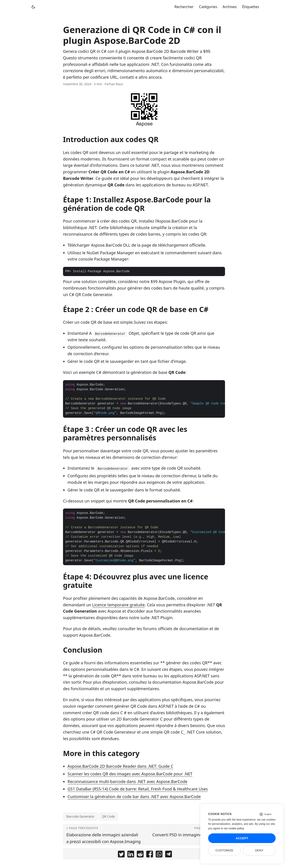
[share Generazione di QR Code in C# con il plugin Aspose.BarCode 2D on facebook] (150, 855)
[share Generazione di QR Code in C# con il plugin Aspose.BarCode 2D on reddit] (140, 855)
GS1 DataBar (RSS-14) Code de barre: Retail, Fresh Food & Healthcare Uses (138, 789)
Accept (242, 838)
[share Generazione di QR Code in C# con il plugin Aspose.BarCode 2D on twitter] (121, 855)
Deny (259, 850)
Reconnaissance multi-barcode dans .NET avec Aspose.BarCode (127, 781)
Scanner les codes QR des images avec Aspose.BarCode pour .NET (130, 774)
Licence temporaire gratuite (119, 605)
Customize (224, 850)
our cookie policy (234, 828)
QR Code (108, 816)
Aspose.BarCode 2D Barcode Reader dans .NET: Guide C (120, 766)
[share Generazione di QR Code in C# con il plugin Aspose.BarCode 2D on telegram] (169, 855)
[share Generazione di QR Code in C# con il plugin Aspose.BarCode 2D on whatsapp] (159, 855)
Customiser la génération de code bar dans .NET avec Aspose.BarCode (134, 797)
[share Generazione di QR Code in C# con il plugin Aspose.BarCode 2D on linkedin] (131, 855)
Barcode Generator (80, 816)
